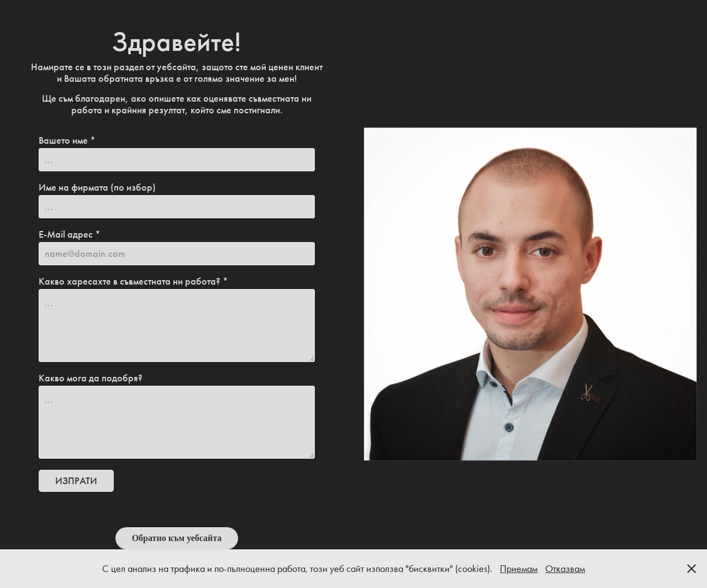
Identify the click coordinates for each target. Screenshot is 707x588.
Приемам (519, 569)
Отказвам (565, 569)
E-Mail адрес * (70, 234)
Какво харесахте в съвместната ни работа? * (133, 281)
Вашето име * (67, 140)
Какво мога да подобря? (91, 378)
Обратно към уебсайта (177, 538)
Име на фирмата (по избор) (97, 187)
